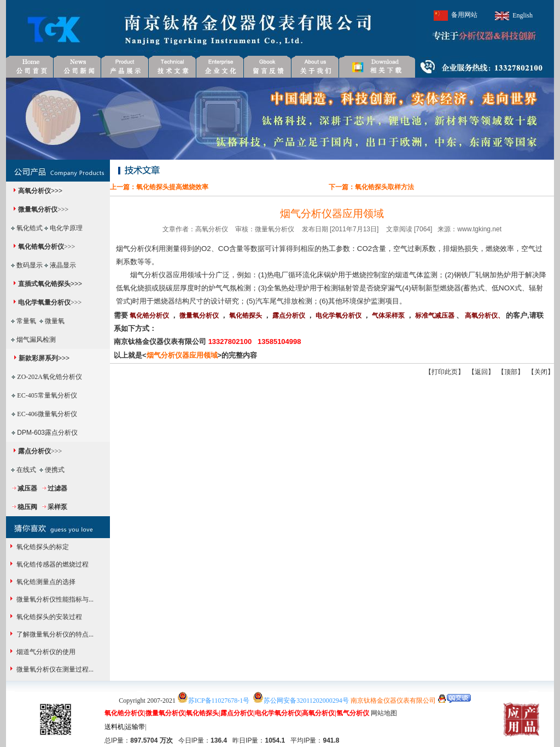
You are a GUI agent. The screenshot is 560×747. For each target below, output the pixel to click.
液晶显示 (63, 265)
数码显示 (30, 265)
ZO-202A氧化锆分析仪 (49, 377)
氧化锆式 (30, 228)
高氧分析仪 (34, 191)
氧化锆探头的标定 (42, 547)
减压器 (27, 488)
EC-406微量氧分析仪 (47, 414)
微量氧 (55, 321)
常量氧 (26, 321)
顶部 (511, 372)
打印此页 (445, 372)
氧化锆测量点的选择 (45, 582)
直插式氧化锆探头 (44, 284)
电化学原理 (66, 228)
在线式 (26, 470)
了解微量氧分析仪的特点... (54, 634)
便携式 (55, 470)
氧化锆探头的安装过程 (48, 617)
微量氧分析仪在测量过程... (54, 669)
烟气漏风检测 (36, 340)
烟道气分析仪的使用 (45, 652)
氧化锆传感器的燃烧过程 (52, 564)
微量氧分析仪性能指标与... (54, 599)
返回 (481, 372)
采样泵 (57, 507)
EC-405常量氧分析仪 (47, 395)
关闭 (541, 372)
